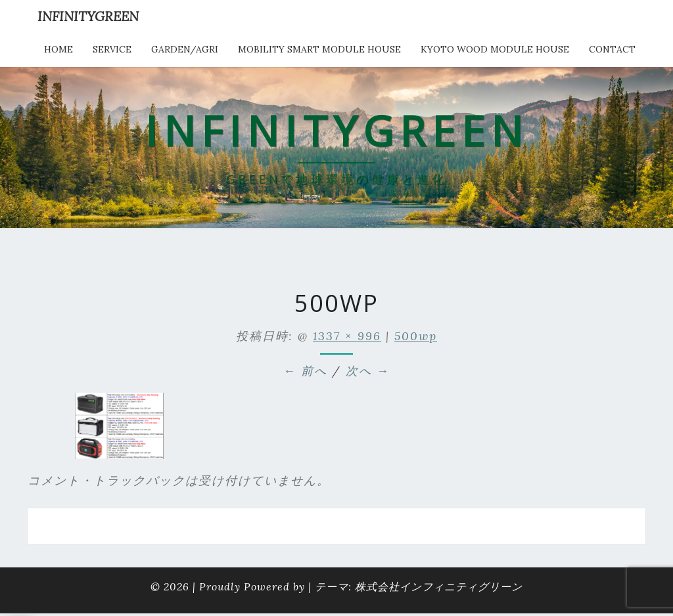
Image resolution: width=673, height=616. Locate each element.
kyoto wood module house (495, 49)
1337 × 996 (347, 336)
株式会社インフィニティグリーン (439, 586)
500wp (416, 336)
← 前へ (305, 371)
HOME (58, 49)
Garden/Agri (185, 49)
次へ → (368, 371)
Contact (612, 49)
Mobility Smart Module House (319, 49)
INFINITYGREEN (88, 16)
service (112, 49)
